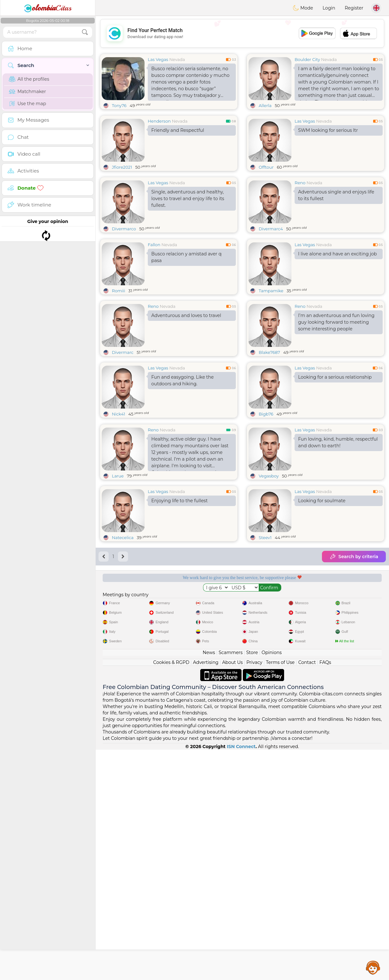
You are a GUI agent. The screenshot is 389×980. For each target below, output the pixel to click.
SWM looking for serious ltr (328, 130)
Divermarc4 (271, 229)
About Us (232, 893)
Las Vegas (158, 59)
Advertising (206, 893)
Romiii (119, 340)
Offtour (266, 167)
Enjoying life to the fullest (179, 598)
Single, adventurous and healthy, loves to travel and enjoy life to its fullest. (188, 199)
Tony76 (119, 105)
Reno (300, 183)
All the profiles (29, 79)
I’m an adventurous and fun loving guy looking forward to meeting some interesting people (336, 371)
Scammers (231, 883)
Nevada (177, 59)
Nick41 (119, 463)
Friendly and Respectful (178, 130)
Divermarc (123, 401)
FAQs (325, 893)
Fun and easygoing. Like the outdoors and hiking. (182, 429)
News (209, 883)
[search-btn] (85, 32)
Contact (307, 893)
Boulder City (307, 59)
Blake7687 (269, 401)
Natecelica (123, 635)
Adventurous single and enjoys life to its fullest (336, 195)
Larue (118, 574)
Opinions (272, 883)
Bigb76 (266, 463)
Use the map (27, 104)
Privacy (254, 893)
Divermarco (124, 229)
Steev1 (265, 635)
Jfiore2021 (122, 167)
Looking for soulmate (322, 598)
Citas (48, 8)
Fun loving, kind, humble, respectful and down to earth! (338, 540)
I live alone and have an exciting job (338, 303)
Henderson (159, 121)
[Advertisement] (242, 33)
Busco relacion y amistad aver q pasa (186, 306)
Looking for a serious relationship (335, 426)
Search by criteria (354, 654)
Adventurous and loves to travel (186, 364)
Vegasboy (269, 574)
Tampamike (271, 340)
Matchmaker (27, 91)
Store (252, 883)
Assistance (373, 967)
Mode (303, 8)
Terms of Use (280, 893)
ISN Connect (241, 977)
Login (329, 8)
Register (354, 8)
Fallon (154, 294)
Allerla (265, 105)
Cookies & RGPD (171, 893)
